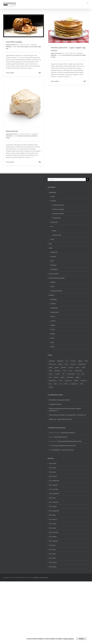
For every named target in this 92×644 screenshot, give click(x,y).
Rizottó (53, 329)
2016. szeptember (54, 494)
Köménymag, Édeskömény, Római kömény (69, 441)
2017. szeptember (54, 481)
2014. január (52, 528)
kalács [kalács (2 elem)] (50, 371)
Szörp (52, 342)
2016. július (52, 498)
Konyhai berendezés (56, 291)
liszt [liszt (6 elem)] (78, 374)
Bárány (54, 231)
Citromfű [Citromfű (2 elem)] (73, 361)
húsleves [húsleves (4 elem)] (71, 367)
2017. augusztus (53, 485)
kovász (28, 136)
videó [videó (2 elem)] (82, 384)
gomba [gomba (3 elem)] (51, 367)
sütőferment (34, 136)
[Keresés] (87, 180)
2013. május (52, 554)
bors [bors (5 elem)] (67, 361)
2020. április (52, 472)
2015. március (53, 519)
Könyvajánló (54, 269)
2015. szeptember (54, 511)
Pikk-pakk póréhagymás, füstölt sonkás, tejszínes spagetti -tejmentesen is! (65, 410)
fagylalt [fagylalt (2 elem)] (80, 361)
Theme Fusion (44, 577)
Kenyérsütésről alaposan (68, 433)
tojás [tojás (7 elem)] (50, 384)
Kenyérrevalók (55, 312)
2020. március (53, 476)
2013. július (52, 545)
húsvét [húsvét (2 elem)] (78, 367)
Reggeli (53, 325)
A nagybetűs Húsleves (55, 404)
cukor (19, 47)
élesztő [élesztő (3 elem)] (51, 387)
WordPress (37, 577)
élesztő (20, 136)
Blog (50, 244)
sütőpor (39, 47)
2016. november (54, 489)
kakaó (22, 47)
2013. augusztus (53, 541)
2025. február (53, 463)
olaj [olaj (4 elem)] (50, 377)
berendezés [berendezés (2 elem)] (52, 361)
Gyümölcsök (54, 222)
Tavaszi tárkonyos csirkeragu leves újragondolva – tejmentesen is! (67, 415)
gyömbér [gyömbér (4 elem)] (63, 367)
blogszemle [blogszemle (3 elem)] (60, 361)
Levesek (53, 321)
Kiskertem (54, 265)
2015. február (53, 524)
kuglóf (26, 47)
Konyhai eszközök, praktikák (57, 278)
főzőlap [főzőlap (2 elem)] (60, 364)
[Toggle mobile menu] (88, 3)
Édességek (9, 47)
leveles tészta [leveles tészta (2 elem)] (71, 374)
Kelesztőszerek (12, 131)
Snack (52, 338)
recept (35, 47)
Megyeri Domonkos (11, 45)
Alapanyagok (53, 192)
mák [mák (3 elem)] (83, 374)
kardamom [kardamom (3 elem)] (58, 371)
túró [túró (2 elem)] (61, 384)
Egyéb (51, 248)
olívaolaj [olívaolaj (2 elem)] (56, 377)
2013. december (54, 532)
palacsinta (79, 55)
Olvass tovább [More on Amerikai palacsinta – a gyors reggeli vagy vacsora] (55, 81)
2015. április (52, 515)
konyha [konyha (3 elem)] (51, 374)
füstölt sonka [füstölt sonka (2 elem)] (52, 364)
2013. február (53, 567)
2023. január (52, 468)
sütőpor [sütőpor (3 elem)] (76, 380)
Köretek (53, 317)
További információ (68, 639)
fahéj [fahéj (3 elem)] (86, 361)
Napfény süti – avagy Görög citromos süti (60, 419)
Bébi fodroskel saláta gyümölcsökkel (59, 400)
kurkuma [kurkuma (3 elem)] (58, 374)
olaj (32, 47)
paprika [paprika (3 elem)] (63, 377)
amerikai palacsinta (68, 55)
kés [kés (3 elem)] (64, 374)
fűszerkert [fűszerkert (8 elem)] (73, 364)
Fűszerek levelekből (58, 205)
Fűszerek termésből (58, 214)
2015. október (53, 506)
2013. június (52, 550)
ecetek (53, 197)
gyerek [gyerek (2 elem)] (57, 367)
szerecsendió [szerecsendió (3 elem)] (68, 380)
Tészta (52, 347)
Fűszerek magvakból (58, 209)
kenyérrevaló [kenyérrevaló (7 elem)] (78, 371)
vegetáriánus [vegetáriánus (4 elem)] (74, 384)
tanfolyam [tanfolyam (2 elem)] (83, 380)
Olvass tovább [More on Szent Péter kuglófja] (10, 73)
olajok (52, 239)
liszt (29, 47)
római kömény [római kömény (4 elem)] (53, 380)
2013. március (53, 562)
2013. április (52, 558)
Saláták (53, 334)
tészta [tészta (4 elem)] (55, 384)
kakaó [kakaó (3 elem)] (84, 367)
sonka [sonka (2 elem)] (61, 380)
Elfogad (81, 639)
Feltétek (53, 304)
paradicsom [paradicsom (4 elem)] (70, 377)
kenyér (24, 136)
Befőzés (53, 282)
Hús (52, 227)
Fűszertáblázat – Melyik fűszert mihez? (63, 450)
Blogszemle (54, 252)
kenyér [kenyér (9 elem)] (70, 371)
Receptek (52, 295)
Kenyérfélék (9, 136)
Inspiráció (53, 256)
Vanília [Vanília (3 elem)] (66, 384)
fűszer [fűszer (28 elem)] (66, 364)
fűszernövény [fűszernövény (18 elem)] (82, 364)
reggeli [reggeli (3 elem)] (78, 377)
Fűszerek (53, 201)
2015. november (54, 502)
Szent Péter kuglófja (14, 42)
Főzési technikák (54, 274)
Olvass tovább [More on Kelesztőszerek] (10, 162)
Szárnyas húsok (57, 235)
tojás (7, 48)
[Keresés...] (67, 180)
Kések (52, 287)
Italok (52, 261)
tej (52, 57)
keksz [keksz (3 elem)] (65, 371)
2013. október (53, 537)
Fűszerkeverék (57, 218)
